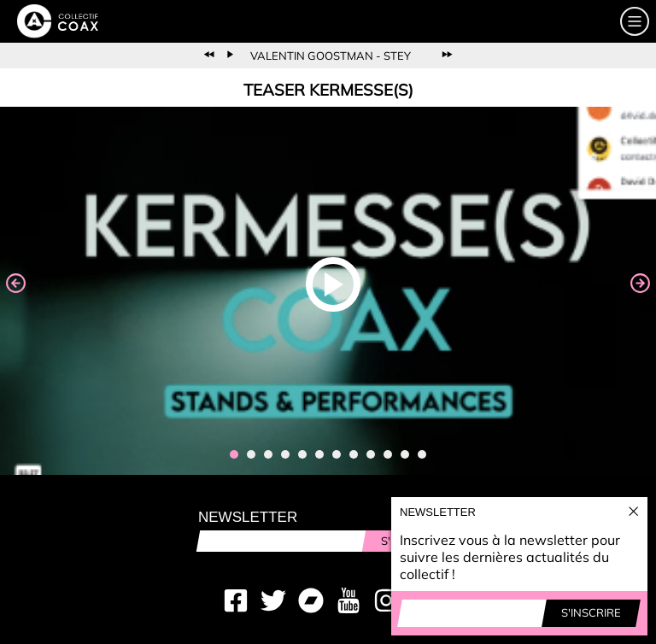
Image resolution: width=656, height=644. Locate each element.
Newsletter (248, 517)
